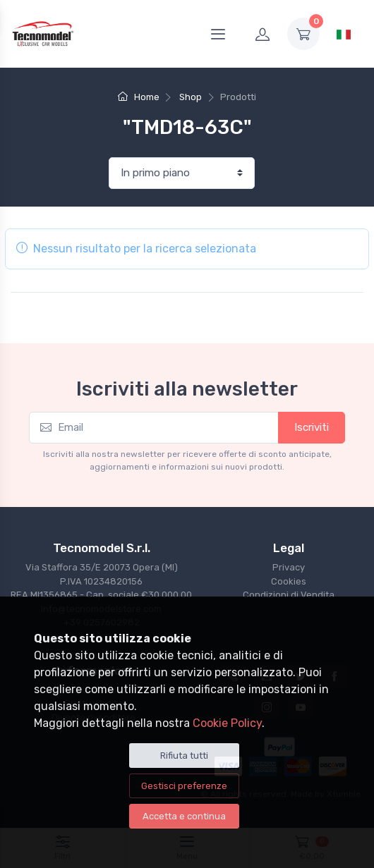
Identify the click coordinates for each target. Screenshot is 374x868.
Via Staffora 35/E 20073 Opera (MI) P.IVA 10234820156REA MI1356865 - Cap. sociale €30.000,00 (101, 581)
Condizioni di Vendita (289, 595)
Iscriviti (312, 427)
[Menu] (218, 34)
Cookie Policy (227, 723)
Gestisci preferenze (184, 786)
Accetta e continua (184, 816)
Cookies (289, 581)
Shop (191, 97)
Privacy (289, 567)
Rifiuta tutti (184, 756)
